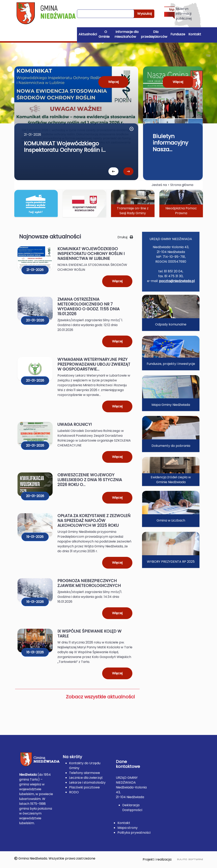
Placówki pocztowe (84, 787)
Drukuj (125, 237)
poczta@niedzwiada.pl (177, 281)
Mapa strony (128, 828)
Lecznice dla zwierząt (86, 778)
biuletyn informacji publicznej (178, 14)
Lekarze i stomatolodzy (87, 782)
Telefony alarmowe (85, 773)
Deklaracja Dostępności (132, 808)
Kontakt (195, 34)
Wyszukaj (144, 14)
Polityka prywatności (134, 833)
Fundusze (178, 34)
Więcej (113, 82)
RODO (74, 792)
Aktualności (88, 34)
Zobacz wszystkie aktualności (100, 697)
